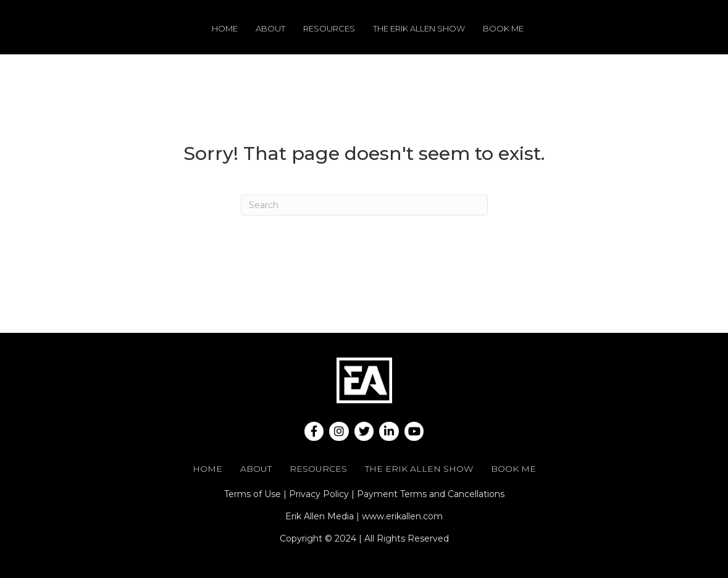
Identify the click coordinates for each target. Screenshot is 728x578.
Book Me (503, 28)
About (270, 28)
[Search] (364, 205)
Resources (329, 28)
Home (225, 28)
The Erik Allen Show (419, 28)
